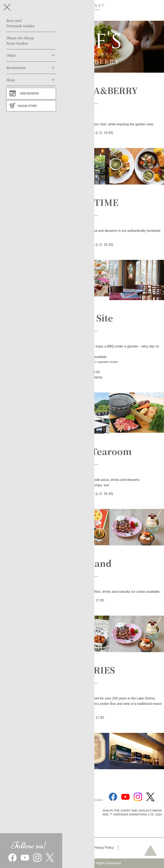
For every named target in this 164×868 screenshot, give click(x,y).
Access (56, 848)
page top (151, 850)
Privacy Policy (103, 848)
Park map (77, 848)
